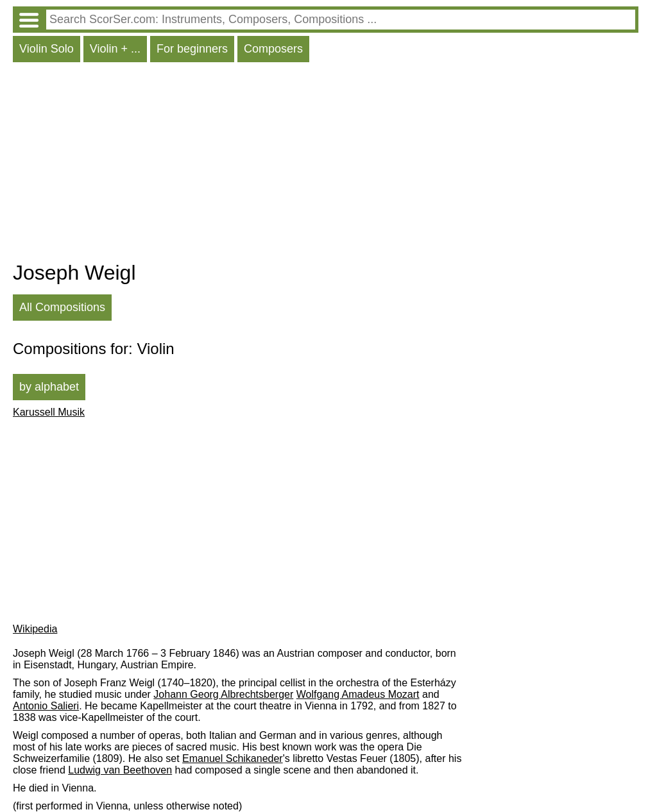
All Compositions (62, 307)
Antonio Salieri (46, 706)
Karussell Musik (49, 412)
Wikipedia (35, 629)
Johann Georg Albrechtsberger (223, 694)
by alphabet (49, 387)
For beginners (192, 49)
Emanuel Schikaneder (233, 758)
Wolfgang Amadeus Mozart (358, 694)
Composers (273, 49)
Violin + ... (115, 49)
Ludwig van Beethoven (120, 770)
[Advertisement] (326, 165)
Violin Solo (47, 49)
